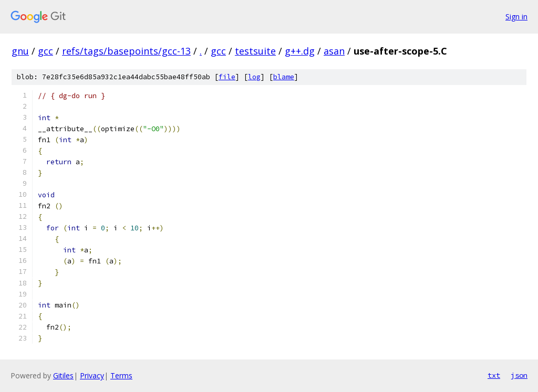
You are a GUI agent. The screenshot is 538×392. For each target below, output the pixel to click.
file (227, 77)
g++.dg (300, 51)
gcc (45, 51)
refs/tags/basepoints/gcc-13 (126, 51)
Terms (121, 375)
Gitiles (63, 375)
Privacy (92, 375)
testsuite (255, 51)
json (519, 375)
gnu (20, 51)
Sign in (516, 17)
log (254, 77)
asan (334, 51)
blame (284, 77)
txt (494, 375)
